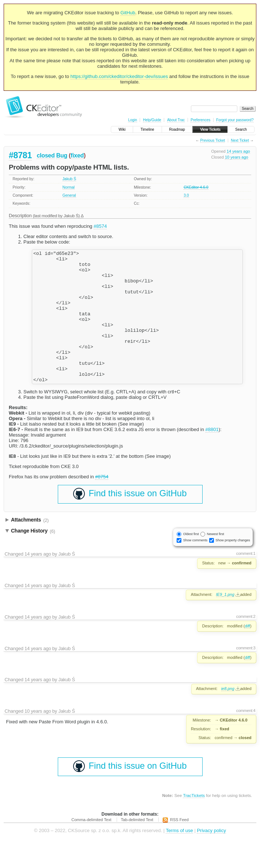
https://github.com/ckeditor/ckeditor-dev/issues (119, 76)
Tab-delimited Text (137, 846)
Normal (69, 187)
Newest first (216, 560)
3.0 (186, 195)
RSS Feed (179, 846)
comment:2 (246, 643)
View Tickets (210, 129)
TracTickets (194, 822)
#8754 (102, 503)
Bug (62, 155)
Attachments (30, 546)
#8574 (100, 226)
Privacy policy (211, 857)
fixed (77, 155)
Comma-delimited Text (91, 846)
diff (247, 652)
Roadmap (177, 129)
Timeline (147, 129)
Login (132, 120)
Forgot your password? (235, 120)
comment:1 (246, 580)
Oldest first (191, 560)
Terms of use (179, 857)
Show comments (195, 567)
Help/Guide (152, 120)
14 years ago (238, 151)
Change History (33, 557)
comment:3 (246, 674)
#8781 (20, 155)
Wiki (122, 129)
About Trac (176, 120)
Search (241, 129)
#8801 (212, 456)
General (69, 195)
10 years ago (237, 157)
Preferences (200, 120)
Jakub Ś (69, 179)
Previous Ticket (212, 140)
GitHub (128, 13)
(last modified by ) (57, 216)
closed (46, 155)
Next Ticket (240, 140)
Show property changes (233, 567)
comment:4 (246, 737)
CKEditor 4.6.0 (196, 187)
